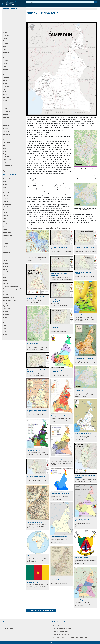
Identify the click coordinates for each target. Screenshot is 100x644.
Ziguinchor (6, 171)
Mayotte (6, 269)
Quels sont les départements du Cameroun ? (61, 371)
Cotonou (6, 63)
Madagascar (7, 252)
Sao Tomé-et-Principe (9, 300)
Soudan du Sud (7, 320)
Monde (29, 9)
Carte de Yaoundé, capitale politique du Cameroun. (85, 169)
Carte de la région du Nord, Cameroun (59, 248)
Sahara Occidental (8, 297)
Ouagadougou (7, 134)
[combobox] (60, 2)
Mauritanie (6, 266)
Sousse (5, 151)
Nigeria (5, 280)
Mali (4, 258)
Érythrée (6, 213)
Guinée (5, 230)
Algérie (5, 182)
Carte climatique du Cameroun (61, 494)
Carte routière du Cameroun (84, 434)
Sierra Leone (7, 309)
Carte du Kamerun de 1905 (35, 522)
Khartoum (6, 86)
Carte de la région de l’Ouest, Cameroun (60, 327)
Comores (6, 201)
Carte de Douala (80, 390)
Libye (5, 249)
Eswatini (6, 215)
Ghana (5, 227)
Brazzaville (6, 52)
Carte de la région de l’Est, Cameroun (83, 273)
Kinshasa (6, 95)
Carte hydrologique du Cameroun (61, 459)
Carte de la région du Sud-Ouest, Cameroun (85, 476)
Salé (4, 145)
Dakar (5, 66)
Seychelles (6, 306)
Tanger (5, 154)
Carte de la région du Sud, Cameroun (59, 274)
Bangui (5, 47)
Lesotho (5, 244)
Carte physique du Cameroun (84, 358)
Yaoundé (6, 168)
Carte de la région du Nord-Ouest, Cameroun (38, 370)
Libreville (6, 103)
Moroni (5, 123)
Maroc (5, 261)
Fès (4, 75)
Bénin (5, 187)
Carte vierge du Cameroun (59, 537)
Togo (5, 328)
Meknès (5, 120)
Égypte (5, 210)
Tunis (5, 162)
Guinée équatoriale (9, 235)
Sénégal (5, 303)
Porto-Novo (7, 137)
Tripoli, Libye (7, 160)
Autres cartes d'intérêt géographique (41, 611)
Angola (5, 184)
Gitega (5, 80)
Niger (5, 278)
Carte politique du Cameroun (84, 600)
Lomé (5, 106)
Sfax (4, 148)
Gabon (5, 221)
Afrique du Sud (7, 179)
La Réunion (6, 241)
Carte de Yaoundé (33, 343)
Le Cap (5, 100)
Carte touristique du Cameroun (85, 315)
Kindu (5, 92)
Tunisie (5, 331)
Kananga (6, 83)
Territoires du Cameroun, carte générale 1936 (61, 579)
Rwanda (5, 295)
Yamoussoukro (7, 165)
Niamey (5, 128)
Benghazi (6, 49)
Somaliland (6, 314)
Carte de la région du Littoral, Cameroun (36, 477)
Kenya (5, 238)
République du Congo (9, 292)
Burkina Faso (7, 193)
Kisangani (6, 97)
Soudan (5, 317)
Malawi (5, 255)
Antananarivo (7, 41)
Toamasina (6, 157)
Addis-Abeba (7, 35)
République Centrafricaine (11, 286)
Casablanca (6, 58)
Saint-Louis (6, 143)
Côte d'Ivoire (7, 204)
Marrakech (6, 114)
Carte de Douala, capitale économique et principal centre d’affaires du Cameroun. (85, 209)
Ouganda (6, 283)
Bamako (5, 44)
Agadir (5, 38)
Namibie (5, 275)
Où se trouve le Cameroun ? (36, 556)
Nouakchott (7, 131)
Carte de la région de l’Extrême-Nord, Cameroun (37, 298)
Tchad (5, 326)
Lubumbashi (7, 111)
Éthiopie (5, 218)
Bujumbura (6, 55)
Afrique (33, 9)
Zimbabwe (6, 337)
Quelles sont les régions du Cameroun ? (83, 520)
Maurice (5, 263)
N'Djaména (6, 126)
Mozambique (7, 272)
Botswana (6, 190)
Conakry (5, 61)
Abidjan (5, 32)
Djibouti (5, 69)
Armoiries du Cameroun (82, 558)
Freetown (6, 78)
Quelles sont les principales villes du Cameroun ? (37, 411)
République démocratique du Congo (14, 289)
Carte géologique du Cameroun (61, 416)
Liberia (5, 247)
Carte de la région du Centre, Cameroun (60, 301)
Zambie (5, 334)
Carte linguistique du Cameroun (37, 450)
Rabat (5, 140)
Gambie (5, 224)
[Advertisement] (14, 21)
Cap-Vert (6, 198)
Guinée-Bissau (7, 232)
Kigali (5, 89)
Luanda (5, 109)
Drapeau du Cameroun (34, 582)
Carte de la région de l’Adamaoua (85, 247)
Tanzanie (6, 323)
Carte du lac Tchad (33, 255)
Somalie (5, 311)
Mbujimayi (6, 117)
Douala (5, 72)
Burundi (5, 196)
